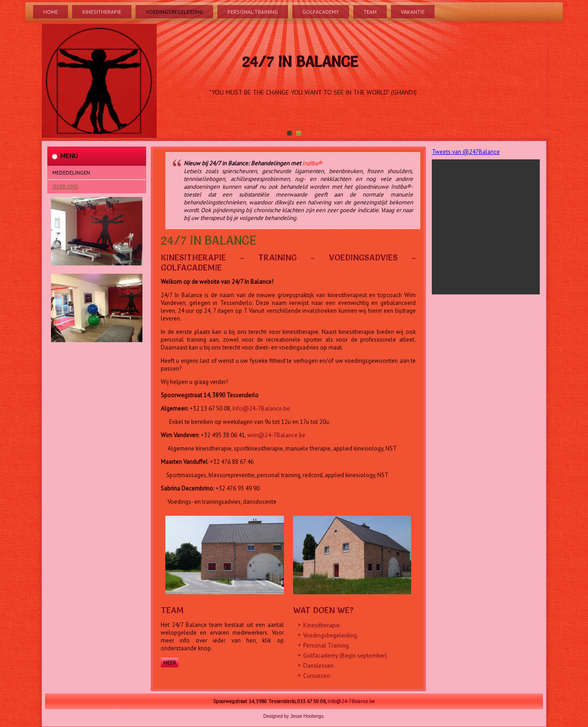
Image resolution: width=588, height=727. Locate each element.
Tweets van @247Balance (466, 152)
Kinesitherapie (102, 12)
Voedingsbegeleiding (174, 12)
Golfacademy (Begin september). (346, 656)
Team (370, 12)
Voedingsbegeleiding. (331, 635)
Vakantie (413, 12)
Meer (170, 662)
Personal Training (253, 12)
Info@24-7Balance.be (261, 409)
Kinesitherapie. (322, 625)
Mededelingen (71, 172)
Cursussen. (317, 676)
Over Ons (65, 186)
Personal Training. (327, 645)
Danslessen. (319, 666)
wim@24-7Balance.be (276, 435)
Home (51, 12)
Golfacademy (321, 12)
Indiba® (312, 163)
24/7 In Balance (300, 62)
